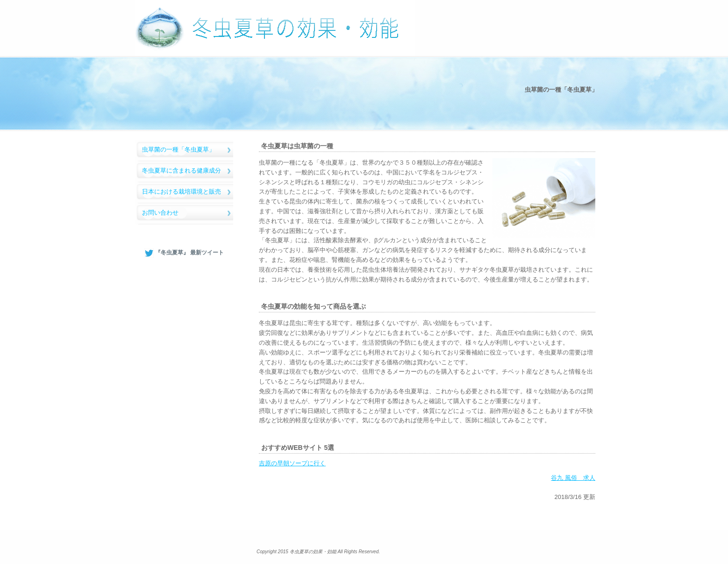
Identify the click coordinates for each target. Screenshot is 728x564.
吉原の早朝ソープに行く (292, 463)
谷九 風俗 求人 (573, 478)
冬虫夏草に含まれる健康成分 (182, 170)
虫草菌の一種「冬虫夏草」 (178, 149)
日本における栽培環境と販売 (182, 192)
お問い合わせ (160, 213)
